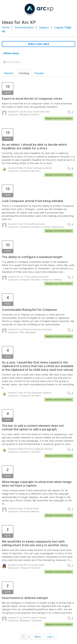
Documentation (24, 27)
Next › (38, 637)
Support (44, 27)
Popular (39, 73)
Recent (9, 73)
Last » (51, 637)
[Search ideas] (38, 62)
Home (6, 27)
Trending (24, 73)
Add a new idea (38, 44)
